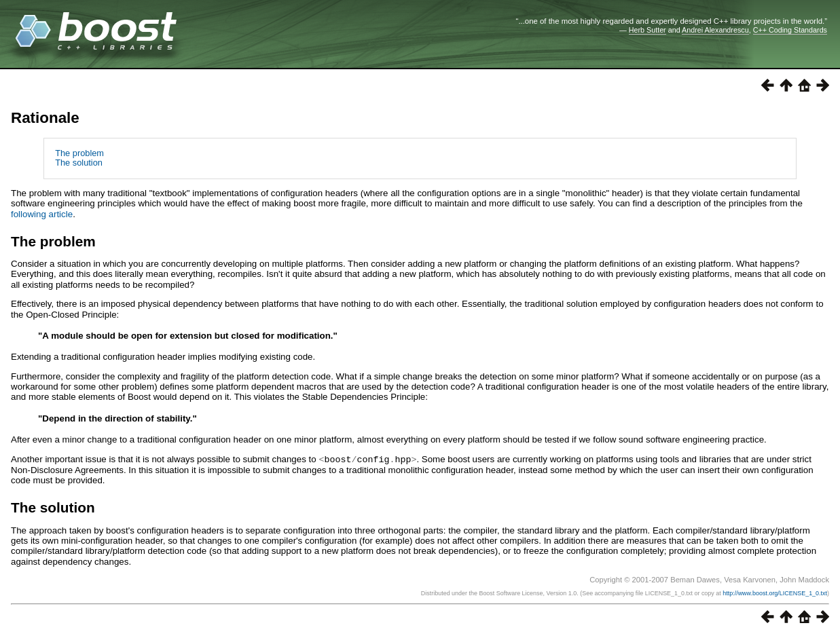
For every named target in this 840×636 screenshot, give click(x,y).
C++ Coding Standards (790, 30)
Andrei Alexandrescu (715, 30)
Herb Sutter (647, 30)
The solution (79, 163)
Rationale (45, 118)
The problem (79, 153)
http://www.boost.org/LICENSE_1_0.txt (775, 593)
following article (42, 214)
